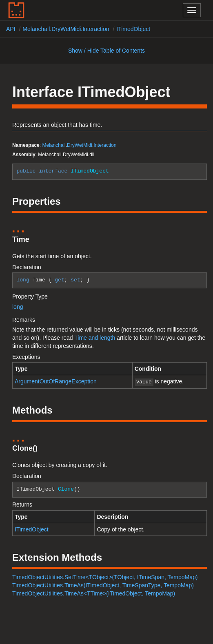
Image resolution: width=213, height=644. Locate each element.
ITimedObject (133, 29)
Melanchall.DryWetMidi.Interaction (66, 29)
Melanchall (54, 145)
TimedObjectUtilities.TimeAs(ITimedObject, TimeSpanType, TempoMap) (103, 584)
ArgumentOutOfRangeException (56, 381)
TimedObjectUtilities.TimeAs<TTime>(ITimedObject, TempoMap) (94, 593)
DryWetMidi (80, 145)
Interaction (105, 145)
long (18, 307)
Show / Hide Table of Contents (106, 51)
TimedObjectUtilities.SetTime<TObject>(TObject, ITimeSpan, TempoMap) (105, 576)
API (11, 29)
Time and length (95, 338)
